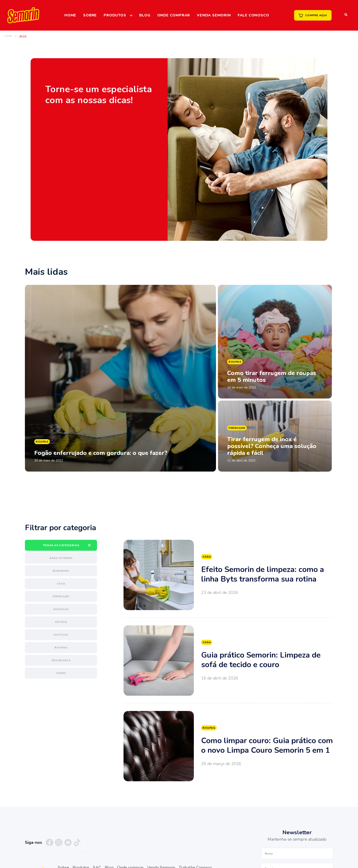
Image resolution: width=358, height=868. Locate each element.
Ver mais (228, 575)
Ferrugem (61, 596)
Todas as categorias (61, 545)
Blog (145, 15)
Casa (61, 584)
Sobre (90, 15)
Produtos (115, 15)
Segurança (61, 660)
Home (70, 15)
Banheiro (61, 571)
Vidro (61, 673)
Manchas (61, 609)
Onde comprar (174, 15)
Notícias (61, 635)
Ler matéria (120, 378)
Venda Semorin (214, 15)
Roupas (61, 648)
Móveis (61, 622)
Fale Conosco (253, 15)
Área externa (61, 558)
